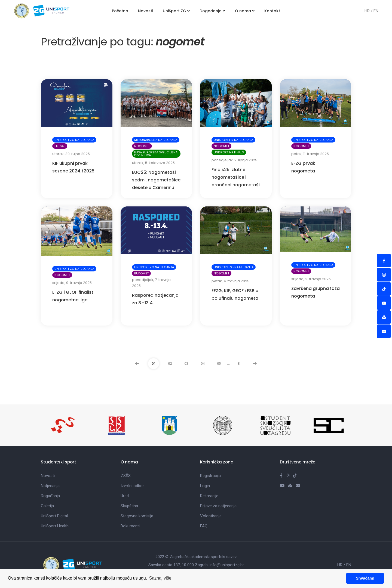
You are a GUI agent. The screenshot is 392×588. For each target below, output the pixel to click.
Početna (120, 11)
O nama (245, 11)
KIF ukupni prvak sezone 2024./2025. (74, 167)
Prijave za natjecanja (218, 506)
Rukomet (141, 273)
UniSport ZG (176, 11)
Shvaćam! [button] (365, 578)
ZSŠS (126, 476)
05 (219, 363)
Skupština (129, 506)
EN (376, 11)
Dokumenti (130, 526)
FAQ (204, 526)
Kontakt (272, 11)
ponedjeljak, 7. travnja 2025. (151, 283)
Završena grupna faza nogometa (316, 292)
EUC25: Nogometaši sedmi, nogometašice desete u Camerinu (156, 180)
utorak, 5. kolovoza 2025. (154, 163)
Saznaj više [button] (160, 578)
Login (205, 486)
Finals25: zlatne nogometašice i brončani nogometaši (236, 177)
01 (154, 363)
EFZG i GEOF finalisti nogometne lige (73, 296)
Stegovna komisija (137, 516)
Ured (125, 496)
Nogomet (142, 146)
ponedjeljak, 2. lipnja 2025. (235, 160)
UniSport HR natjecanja (233, 140)
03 (186, 363)
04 (203, 363)
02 (170, 363)
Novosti (146, 11)
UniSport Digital (54, 516)
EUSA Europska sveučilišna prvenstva (156, 154)
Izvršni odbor (132, 486)
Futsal (60, 146)
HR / (369, 11)
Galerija (47, 506)
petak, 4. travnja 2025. (231, 281)
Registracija (210, 476)
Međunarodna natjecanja (156, 140)
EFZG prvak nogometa (303, 167)
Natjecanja (50, 486)
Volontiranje (211, 516)
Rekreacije (209, 496)
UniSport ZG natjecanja (74, 140)
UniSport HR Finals (229, 152)
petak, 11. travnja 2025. (310, 154)
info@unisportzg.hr (227, 565)
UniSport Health (55, 526)
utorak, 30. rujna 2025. (71, 154)
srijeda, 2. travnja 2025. (311, 279)
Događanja (212, 11)
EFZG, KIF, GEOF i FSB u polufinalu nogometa (235, 294)
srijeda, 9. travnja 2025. (72, 283)
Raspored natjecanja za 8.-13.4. (155, 299)
